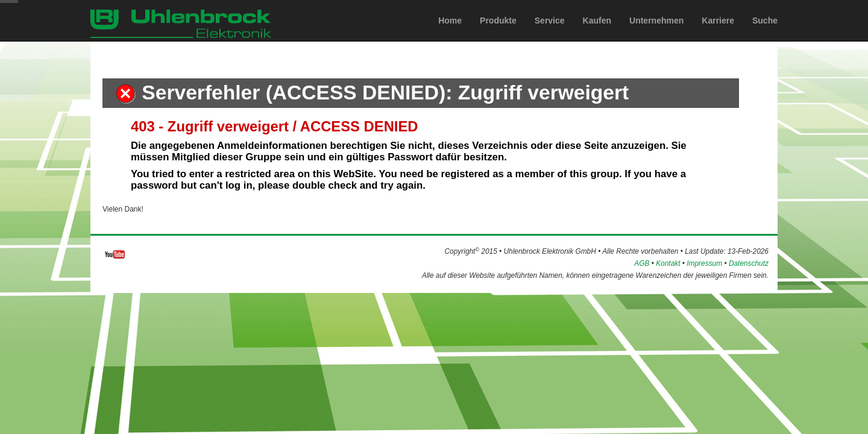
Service (550, 32)
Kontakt (668, 263)
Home (450, 32)
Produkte (498, 32)
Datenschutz (749, 263)
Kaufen (597, 32)
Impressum (704, 263)
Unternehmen (656, 32)
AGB (642, 263)
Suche (765, 32)
